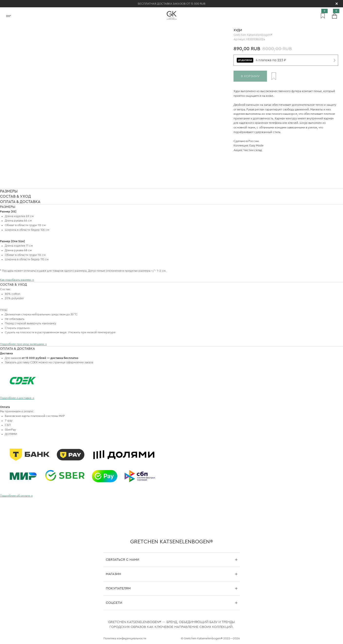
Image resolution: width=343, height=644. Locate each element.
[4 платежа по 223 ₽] (286, 60)
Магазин (113, 574)
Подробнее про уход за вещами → (23, 344)
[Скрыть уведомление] (337, 4)
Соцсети (114, 603)
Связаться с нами (122, 560)
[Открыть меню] (9, 15)
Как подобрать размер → (17, 280)
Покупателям (118, 588)
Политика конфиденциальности (125, 638)
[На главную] (172, 15)
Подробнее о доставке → (17, 398)
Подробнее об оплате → (16, 496)
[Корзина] (334, 15)
